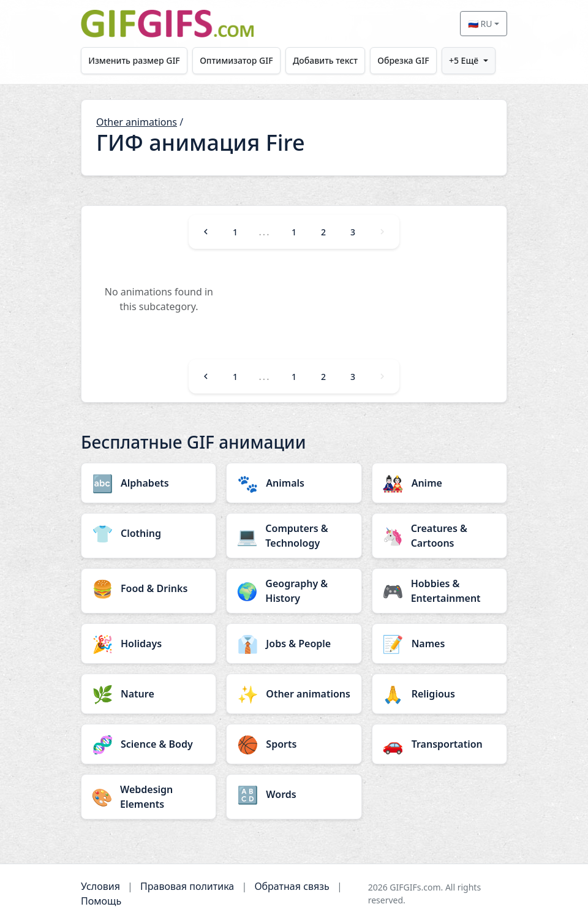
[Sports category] (294, 744)
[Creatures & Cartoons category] (439, 536)
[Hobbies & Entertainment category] (439, 591)
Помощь (101, 901)
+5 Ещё (464, 60)
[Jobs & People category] (294, 644)
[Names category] (439, 644)
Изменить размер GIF (134, 60)
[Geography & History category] (294, 591)
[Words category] (294, 794)
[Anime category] (439, 483)
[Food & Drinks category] (149, 588)
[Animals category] (294, 483)
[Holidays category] (149, 644)
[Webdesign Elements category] (149, 797)
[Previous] (206, 232)
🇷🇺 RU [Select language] (480, 24)
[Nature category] (149, 694)
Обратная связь (292, 886)
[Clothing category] (149, 533)
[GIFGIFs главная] (167, 24)
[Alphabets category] (149, 483)
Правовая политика (187, 886)
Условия (100, 886)
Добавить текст (325, 60)
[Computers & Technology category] (294, 536)
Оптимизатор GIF (236, 60)
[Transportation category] (439, 744)
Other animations (137, 122)
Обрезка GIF (403, 60)
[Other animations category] (294, 694)
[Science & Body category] (149, 744)
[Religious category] (439, 694)
